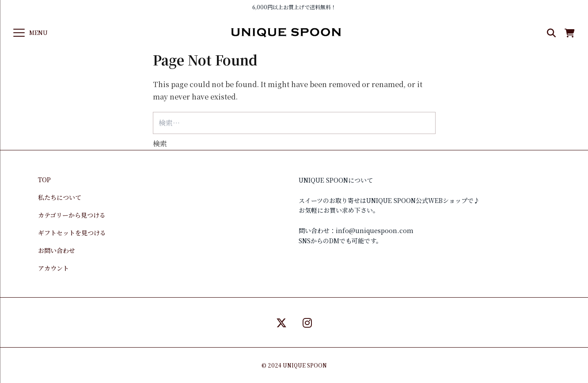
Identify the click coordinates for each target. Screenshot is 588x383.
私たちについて (60, 197)
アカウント (53, 268)
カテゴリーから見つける (72, 215)
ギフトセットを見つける (72, 233)
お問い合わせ (57, 250)
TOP (44, 180)
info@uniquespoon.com (375, 230)
